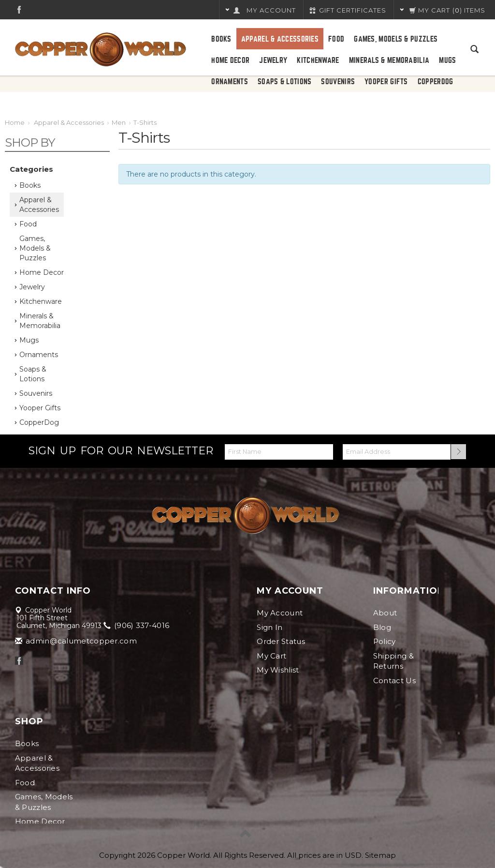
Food (336, 39)
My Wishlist (278, 670)
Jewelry (273, 60)
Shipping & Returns (393, 661)
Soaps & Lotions (285, 82)
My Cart (271, 656)
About (385, 613)
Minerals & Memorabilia (389, 60)
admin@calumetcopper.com (77, 641)
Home (15, 122)
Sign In (269, 627)
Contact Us (394, 681)
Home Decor (230, 60)
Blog (382, 627)
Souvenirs (338, 82)
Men (119, 122)
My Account (280, 613)
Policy (385, 641)
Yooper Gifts (386, 82)
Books (221, 39)
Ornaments (230, 82)
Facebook (19, 9)
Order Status (281, 641)
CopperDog (436, 82)
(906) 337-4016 (137, 625)
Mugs (447, 60)
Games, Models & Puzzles (396, 39)
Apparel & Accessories (280, 39)
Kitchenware (318, 60)
